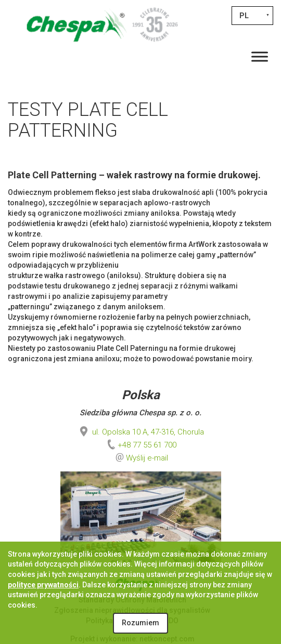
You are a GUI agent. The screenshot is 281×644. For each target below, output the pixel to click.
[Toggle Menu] (260, 56)
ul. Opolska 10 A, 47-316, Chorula (141, 432)
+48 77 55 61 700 (141, 445)
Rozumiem (140, 623)
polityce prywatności (43, 585)
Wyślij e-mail (147, 458)
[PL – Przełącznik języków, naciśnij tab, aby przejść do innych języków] (252, 16)
